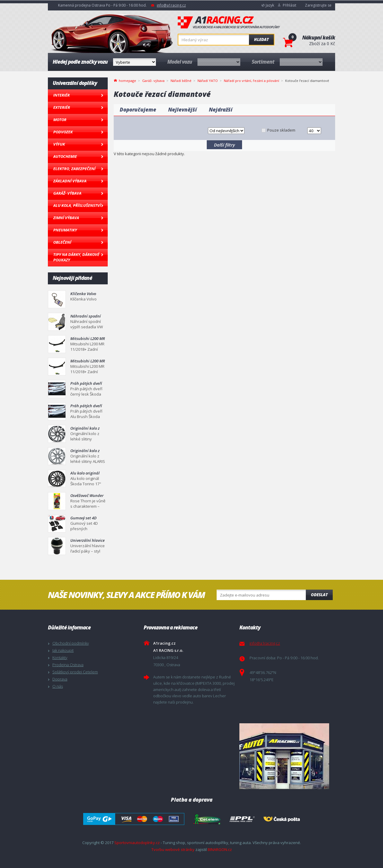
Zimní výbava (66, 218)
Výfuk (59, 144)
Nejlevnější (183, 110)
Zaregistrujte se (318, 5)
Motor (60, 120)
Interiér (61, 95)
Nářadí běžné (181, 81)
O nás (58, 686)
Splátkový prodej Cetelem (75, 672)
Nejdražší (221, 110)
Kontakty (60, 658)
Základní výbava (70, 181)
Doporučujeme (138, 110)
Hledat (261, 39)
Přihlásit (289, 5)
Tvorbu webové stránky (173, 849)
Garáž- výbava (67, 193)
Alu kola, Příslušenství (77, 205)
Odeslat (319, 595)
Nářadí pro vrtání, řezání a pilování (251, 81)
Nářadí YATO (208, 81)
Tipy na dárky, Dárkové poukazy (76, 257)
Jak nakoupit (63, 650)
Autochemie (65, 156)
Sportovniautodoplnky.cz (137, 843)
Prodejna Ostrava (68, 665)
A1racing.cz (229, 22)
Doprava (60, 679)
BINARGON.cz (220, 849)
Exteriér (62, 107)
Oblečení (62, 242)
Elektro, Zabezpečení (74, 169)
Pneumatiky (65, 230)
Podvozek (63, 132)
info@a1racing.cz (171, 5)
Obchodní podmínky (71, 643)
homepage (127, 80)
